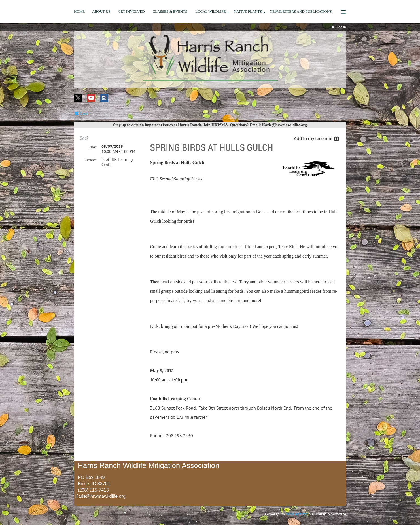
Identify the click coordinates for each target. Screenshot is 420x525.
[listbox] (317, 139)
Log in (341, 27)
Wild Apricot (297, 514)
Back (84, 138)
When (93, 146)
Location (91, 160)
